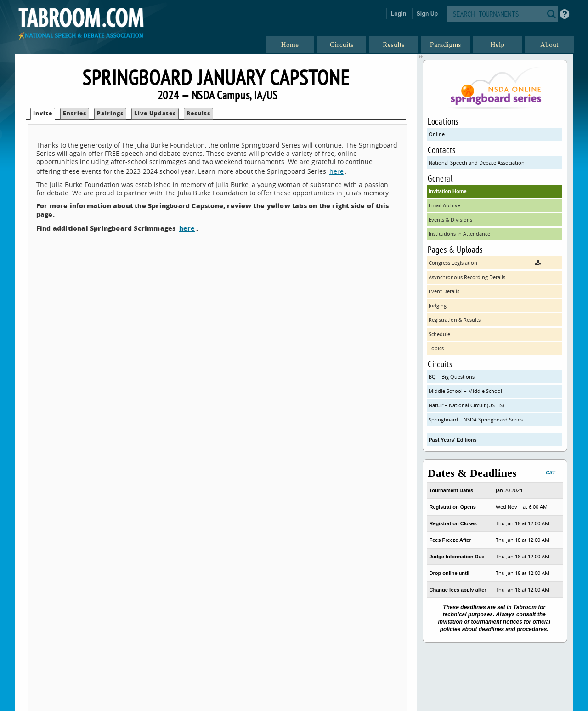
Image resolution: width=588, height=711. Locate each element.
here (336, 171)
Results (198, 113)
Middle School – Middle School (465, 391)
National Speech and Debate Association (477, 162)
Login (399, 14)
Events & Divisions (450, 219)
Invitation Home (448, 191)
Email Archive (444, 205)
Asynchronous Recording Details (467, 277)
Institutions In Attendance (459, 234)
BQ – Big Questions (452, 377)
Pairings (110, 113)
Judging (438, 305)
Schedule (439, 334)
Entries (75, 113)
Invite (43, 113)
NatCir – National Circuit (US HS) (466, 405)
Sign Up (427, 14)
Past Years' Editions (453, 440)
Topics (436, 348)
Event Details (444, 291)
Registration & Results (455, 320)
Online (437, 134)
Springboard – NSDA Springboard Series (476, 419)
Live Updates (155, 113)
